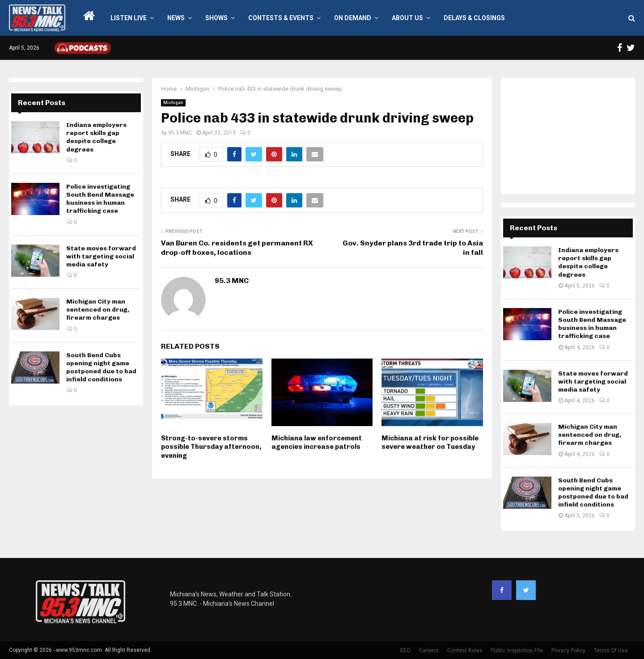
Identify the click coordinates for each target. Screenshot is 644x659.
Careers (429, 651)
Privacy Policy (568, 651)
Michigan (173, 103)
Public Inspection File (517, 651)
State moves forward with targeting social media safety (101, 256)
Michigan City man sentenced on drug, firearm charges (98, 310)
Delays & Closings (474, 18)
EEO (405, 651)
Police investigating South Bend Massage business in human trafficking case (100, 199)
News (176, 18)
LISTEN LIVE (129, 18)
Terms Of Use (611, 651)
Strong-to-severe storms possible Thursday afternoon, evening (211, 447)
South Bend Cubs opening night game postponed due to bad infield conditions (101, 368)
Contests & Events (281, 18)
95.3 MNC (180, 133)
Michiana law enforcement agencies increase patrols (317, 443)
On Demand (353, 18)
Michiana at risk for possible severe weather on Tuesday (430, 443)
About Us (407, 18)
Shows (216, 18)
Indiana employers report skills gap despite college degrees (96, 137)
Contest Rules (465, 651)
